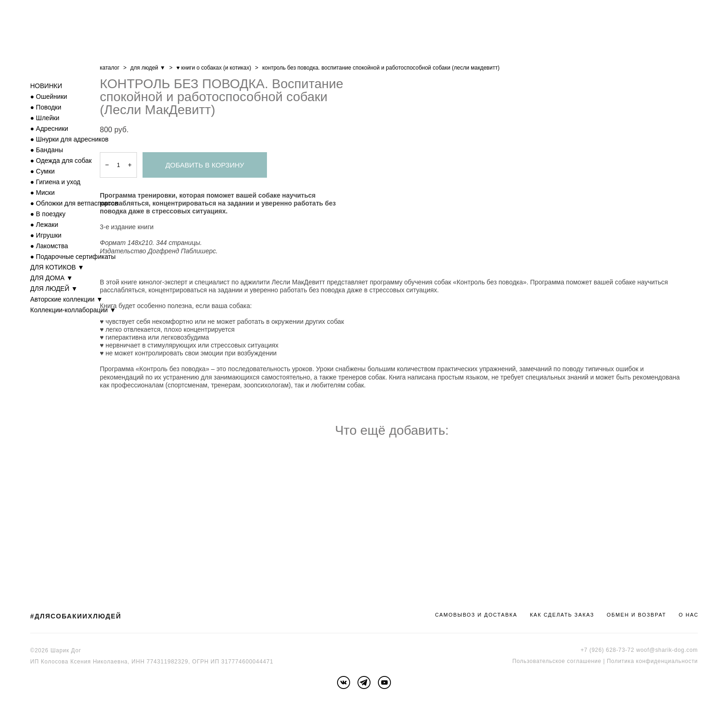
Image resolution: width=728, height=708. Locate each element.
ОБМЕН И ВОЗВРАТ (637, 615)
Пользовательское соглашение (557, 661)
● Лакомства (49, 246)
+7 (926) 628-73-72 (607, 650)
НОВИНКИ (46, 86)
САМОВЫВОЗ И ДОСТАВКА (476, 615)
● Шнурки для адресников (69, 139)
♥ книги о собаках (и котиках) (214, 68)
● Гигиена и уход (55, 182)
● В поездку (48, 214)
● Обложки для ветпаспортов (74, 203)
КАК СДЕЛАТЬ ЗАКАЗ (562, 615)
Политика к (623, 661)
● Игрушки (46, 235)
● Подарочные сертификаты (73, 257)
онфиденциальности (668, 661)
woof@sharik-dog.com (667, 650)
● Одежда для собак (61, 161)
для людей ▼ (148, 68)
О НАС (689, 615)
